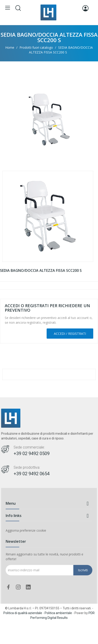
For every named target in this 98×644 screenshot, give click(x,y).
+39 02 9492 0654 (32, 474)
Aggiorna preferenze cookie (26, 530)
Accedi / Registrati (70, 334)
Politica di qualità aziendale (23, 613)
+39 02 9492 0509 (32, 453)
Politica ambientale (58, 613)
